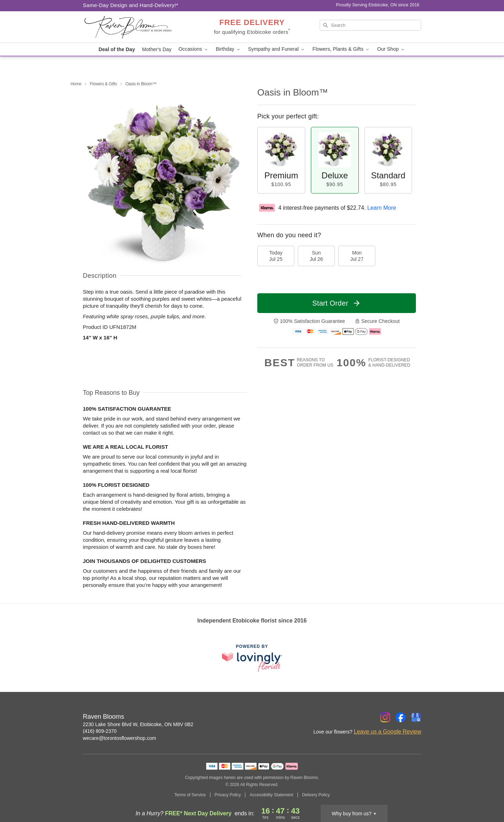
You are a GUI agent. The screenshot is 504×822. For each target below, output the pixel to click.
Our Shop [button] (391, 49)
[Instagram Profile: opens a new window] (385, 717)
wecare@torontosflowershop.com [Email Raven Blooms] (119, 738)
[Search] (370, 25)
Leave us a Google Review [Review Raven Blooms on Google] (388, 732)
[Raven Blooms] (134, 27)
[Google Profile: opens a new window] (416, 717)
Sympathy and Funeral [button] (277, 49)
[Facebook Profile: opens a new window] (401, 717)
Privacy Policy (228, 795)
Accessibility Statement (271, 795)
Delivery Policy (316, 795)
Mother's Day (157, 49)
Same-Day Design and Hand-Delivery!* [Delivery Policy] (131, 5)
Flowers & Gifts (103, 84)
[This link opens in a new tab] (252, 658)
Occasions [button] (194, 49)
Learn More (382, 208)
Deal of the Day (117, 49)
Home (76, 84)
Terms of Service (190, 795)
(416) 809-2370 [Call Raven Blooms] (100, 731)
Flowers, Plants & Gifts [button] (341, 49)
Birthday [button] (228, 49)
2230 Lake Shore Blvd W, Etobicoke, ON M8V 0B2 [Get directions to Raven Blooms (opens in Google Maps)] (138, 724)
